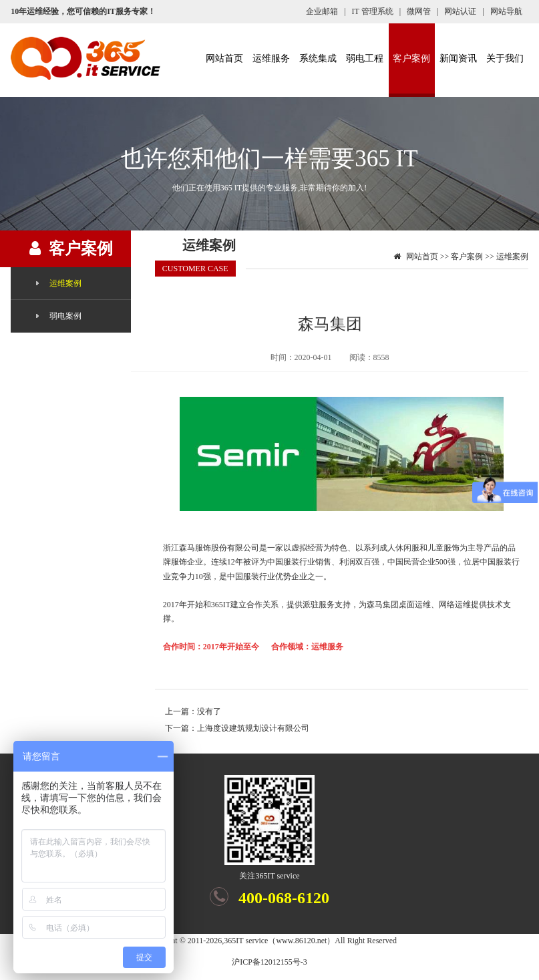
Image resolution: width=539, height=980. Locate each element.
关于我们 (505, 58)
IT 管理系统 (373, 11)
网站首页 (224, 58)
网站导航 (506, 11)
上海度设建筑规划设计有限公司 (253, 728)
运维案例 (65, 283)
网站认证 (460, 11)
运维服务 (271, 58)
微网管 (419, 11)
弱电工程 (365, 58)
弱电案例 (65, 316)
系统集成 (318, 58)
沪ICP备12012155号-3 (269, 962)
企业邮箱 (322, 11)
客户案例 (411, 58)
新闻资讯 (458, 58)
